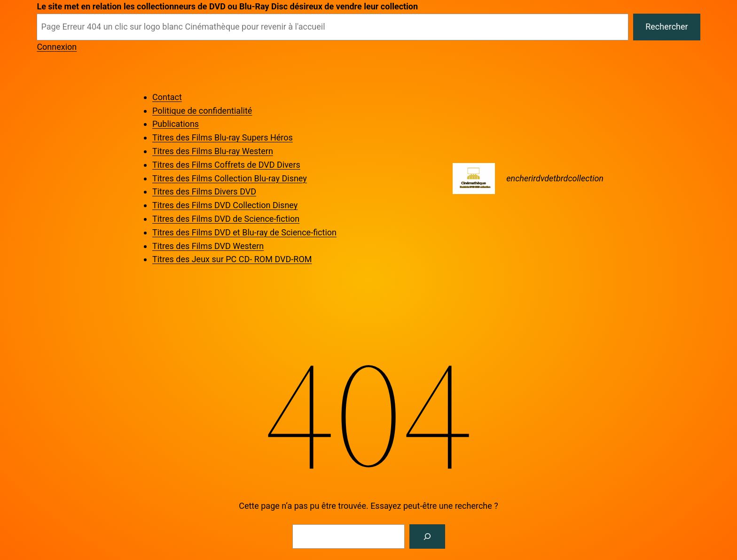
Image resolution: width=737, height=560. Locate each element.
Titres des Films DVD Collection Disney (225, 205)
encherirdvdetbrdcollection (555, 178)
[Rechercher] (427, 537)
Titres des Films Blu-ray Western (213, 151)
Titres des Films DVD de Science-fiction (226, 219)
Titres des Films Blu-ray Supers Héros (223, 137)
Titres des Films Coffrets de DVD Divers (226, 165)
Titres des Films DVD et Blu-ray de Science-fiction (244, 232)
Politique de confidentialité (202, 111)
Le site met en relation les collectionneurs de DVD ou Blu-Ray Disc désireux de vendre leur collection (227, 6)
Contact (167, 97)
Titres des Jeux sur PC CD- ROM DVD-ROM (232, 259)
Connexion (57, 47)
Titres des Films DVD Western (208, 246)
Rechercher (666, 27)
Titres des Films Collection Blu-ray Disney (230, 178)
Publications (176, 124)
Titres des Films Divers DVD (204, 191)
